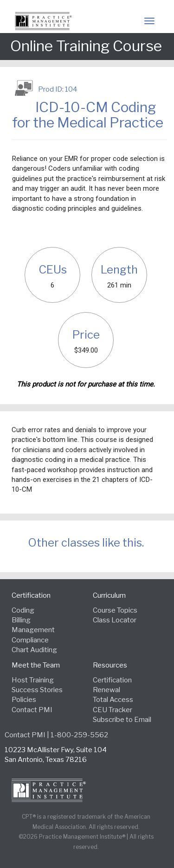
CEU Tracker (113, 710)
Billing (21, 620)
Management (33, 630)
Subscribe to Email (122, 720)
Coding (23, 610)
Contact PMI (32, 710)
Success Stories (37, 690)
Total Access (113, 700)
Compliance (30, 640)
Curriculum (109, 595)
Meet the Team (36, 665)
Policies (24, 700)
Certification (31, 595)
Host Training (33, 680)
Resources (110, 665)
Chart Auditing (34, 650)
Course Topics (115, 610)
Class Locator (115, 620)
